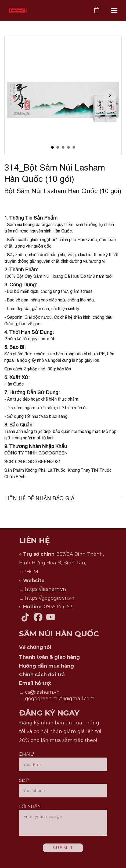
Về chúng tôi (35, 647)
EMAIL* (27, 754)
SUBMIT (63, 848)
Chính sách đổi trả (42, 675)
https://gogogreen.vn (50, 598)
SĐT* (25, 780)
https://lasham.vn (46, 589)
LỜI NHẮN (30, 806)
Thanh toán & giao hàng (49, 657)
